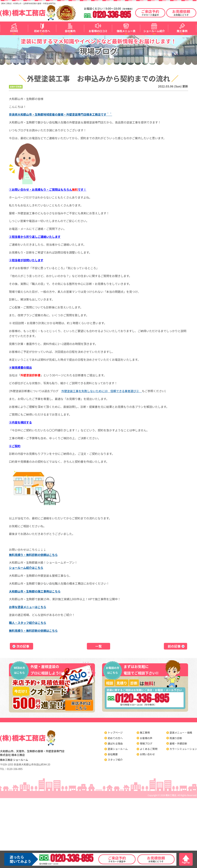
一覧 (98, 646)
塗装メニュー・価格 (181, 733)
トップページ (115, 733)
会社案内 (70, 31)
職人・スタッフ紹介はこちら (28, 623)
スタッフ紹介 (115, 760)
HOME (14, 31)
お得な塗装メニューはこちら (28, 607)
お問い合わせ (147, 754)
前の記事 (174, 646)
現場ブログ (146, 743)
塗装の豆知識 (16, 87)
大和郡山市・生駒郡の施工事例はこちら (35, 591)
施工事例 (182, 31)
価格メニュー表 (126, 31)
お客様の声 (146, 738)
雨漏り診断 (176, 738)
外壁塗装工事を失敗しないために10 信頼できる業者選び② (102, 391)
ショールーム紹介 (154, 31)
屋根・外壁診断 (178, 743)
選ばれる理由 (115, 743)
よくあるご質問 (149, 749)
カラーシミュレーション (183, 749)
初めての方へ (42, 31)
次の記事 (23, 646)
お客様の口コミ (98, 31)
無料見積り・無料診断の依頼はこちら (33, 555)
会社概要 (113, 754)
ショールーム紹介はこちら (26, 568)
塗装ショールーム (118, 749)
